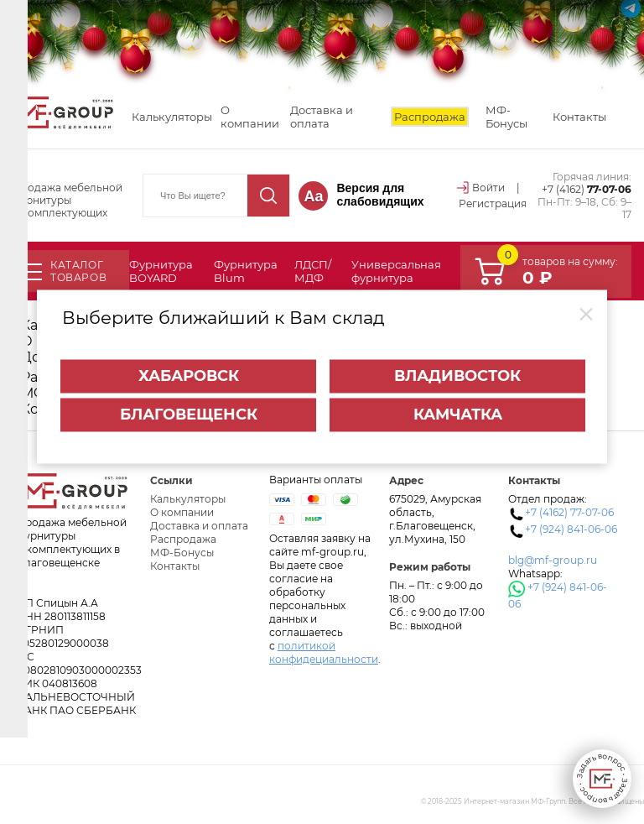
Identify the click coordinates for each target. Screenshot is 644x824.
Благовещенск (189, 408)
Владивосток (457, 369)
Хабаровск (189, 369)
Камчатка (458, 408)
